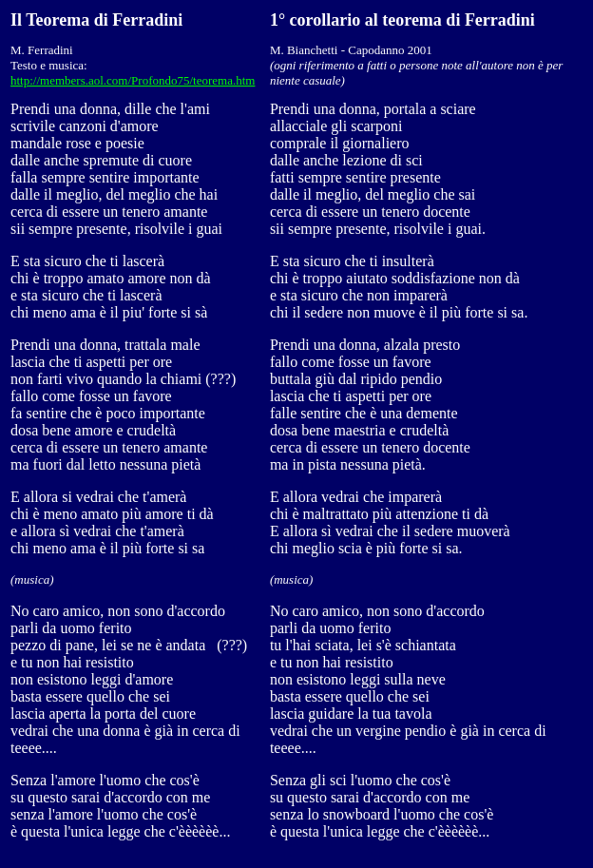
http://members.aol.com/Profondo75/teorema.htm (133, 80)
